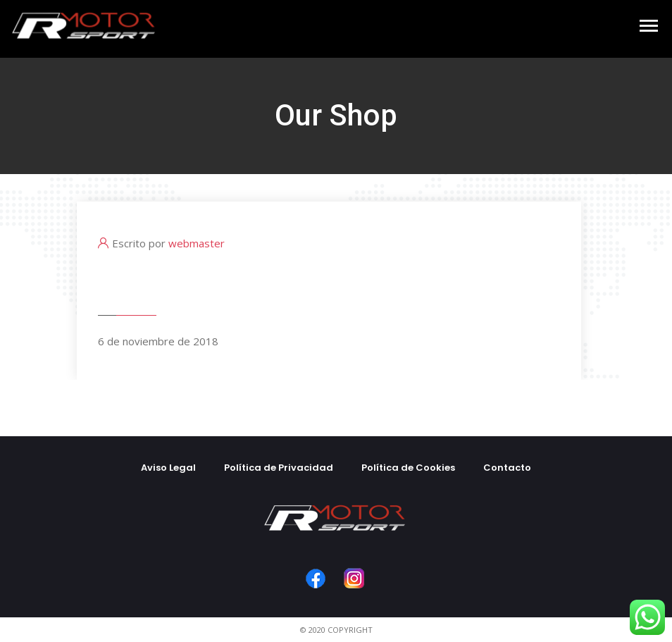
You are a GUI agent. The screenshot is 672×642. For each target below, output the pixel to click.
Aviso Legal (168, 468)
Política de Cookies (408, 468)
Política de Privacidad (279, 468)
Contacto (507, 468)
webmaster (197, 243)
